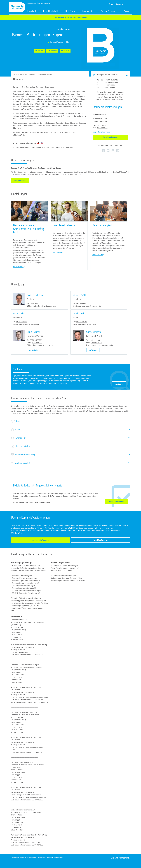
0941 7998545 (102, 128)
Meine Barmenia (118, 4)
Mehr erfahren (19, 267)
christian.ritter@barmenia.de (43, 345)
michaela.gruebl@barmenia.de (89, 306)
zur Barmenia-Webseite (24, 540)
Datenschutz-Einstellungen (55, 858)
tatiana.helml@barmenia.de (29, 324)
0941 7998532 (22, 322)
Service (127, 11)
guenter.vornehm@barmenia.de (103, 345)
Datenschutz (15, 858)
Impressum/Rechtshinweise (28, 858)
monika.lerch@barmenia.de (88, 324)
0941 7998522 (81, 322)
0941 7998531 (81, 303)
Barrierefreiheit (42, 858)
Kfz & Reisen (70, 11)
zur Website (35, 350)
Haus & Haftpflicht (50, 11)
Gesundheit (31, 11)
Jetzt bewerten (21, 180)
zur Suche (121, 384)
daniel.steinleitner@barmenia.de (44, 306)
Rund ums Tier (88, 11)
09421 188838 (95, 340)
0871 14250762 (36, 340)
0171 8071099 (96, 343)
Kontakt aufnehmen (115, 137)
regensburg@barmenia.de (103, 132)
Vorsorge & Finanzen (109, 11)
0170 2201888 (37, 343)
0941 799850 (102, 125)
